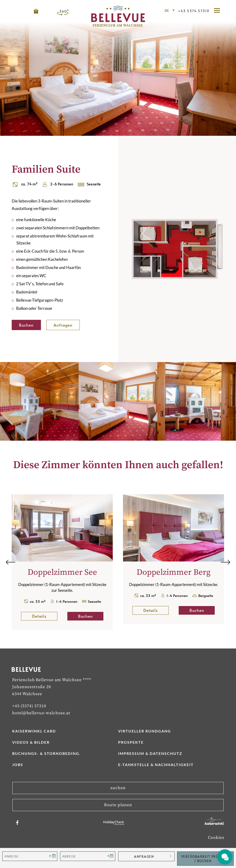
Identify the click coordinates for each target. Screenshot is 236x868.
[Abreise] (88, 856)
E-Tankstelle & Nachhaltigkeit (156, 765)
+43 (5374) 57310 (29, 706)
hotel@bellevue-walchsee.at (41, 713)
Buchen (26, 325)
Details (45, 616)
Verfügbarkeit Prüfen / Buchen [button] (203, 859)
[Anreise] (30, 856)
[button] (219, 11)
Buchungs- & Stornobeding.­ (46, 753)
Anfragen (63, 325)
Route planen (118, 805)
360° (64, 11)
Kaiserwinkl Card (34, 731)
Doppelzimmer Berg (174, 572)
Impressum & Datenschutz (150, 753)
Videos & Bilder (31, 742)
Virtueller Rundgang (145, 731)
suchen (118, 788)
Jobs (18, 765)
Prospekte (131, 742)
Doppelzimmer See (62, 572)
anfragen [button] (144, 856)
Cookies (216, 838)
